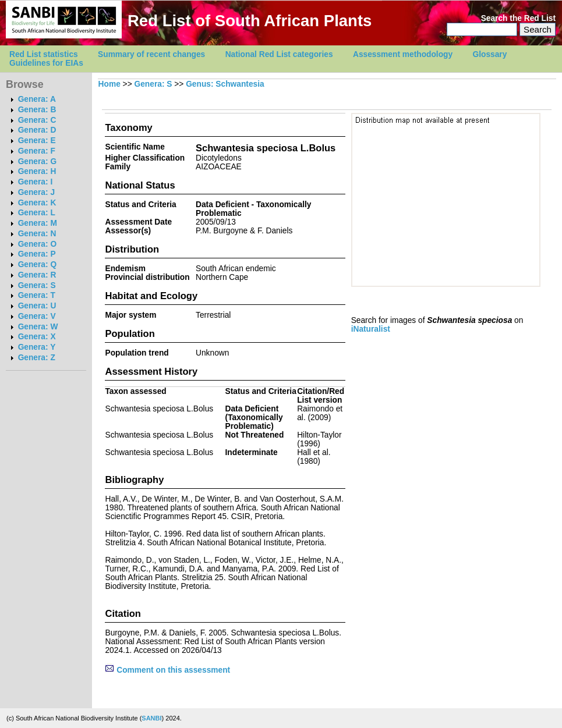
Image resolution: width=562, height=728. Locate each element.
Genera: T (37, 295)
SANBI (151, 718)
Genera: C (37, 120)
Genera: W (38, 327)
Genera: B (37, 110)
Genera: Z (37, 358)
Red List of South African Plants (250, 21)
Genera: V (37, 316)
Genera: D (37, 130)
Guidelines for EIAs (46, 63)
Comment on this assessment (167, 670)
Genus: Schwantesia (225, 84)
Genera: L (37, 213)
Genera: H (37, 171)
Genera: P (37, 254)
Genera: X (37, 337)
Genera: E (37, 141)
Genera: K (37, 203)
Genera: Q (37, 264)
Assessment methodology (403, 54)
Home (109, 84)
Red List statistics (44, 54)
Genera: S (37, 285)
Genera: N (37, 234)
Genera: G (37, 161)
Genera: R (37, 275)
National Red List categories (279, 54)
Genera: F (37, 151)
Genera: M (38, 223)
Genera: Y (37, 347)
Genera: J (36, 192)
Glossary (490, 54)
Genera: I (36, 182)
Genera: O (37, 244)
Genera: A (37, 99)
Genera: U (37, 306)
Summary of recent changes (151, 54)
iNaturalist (371, 329)
